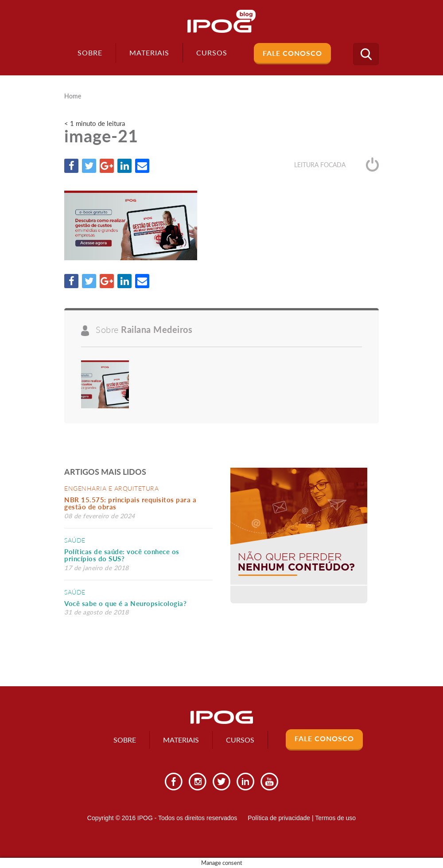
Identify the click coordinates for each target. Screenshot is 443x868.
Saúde (75, 540)
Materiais (149, 53)
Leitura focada (336, 165)
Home (73, 96)
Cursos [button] (212, 53)
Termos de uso (335, 818)
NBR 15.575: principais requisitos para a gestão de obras (130, 503)
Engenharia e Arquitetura (111, 488)
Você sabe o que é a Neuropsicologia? (125, 603)
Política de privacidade (279, 818)
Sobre (90, 53)
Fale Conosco (292, 53)
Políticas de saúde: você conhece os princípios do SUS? (122, 555)
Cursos (240, 740)
